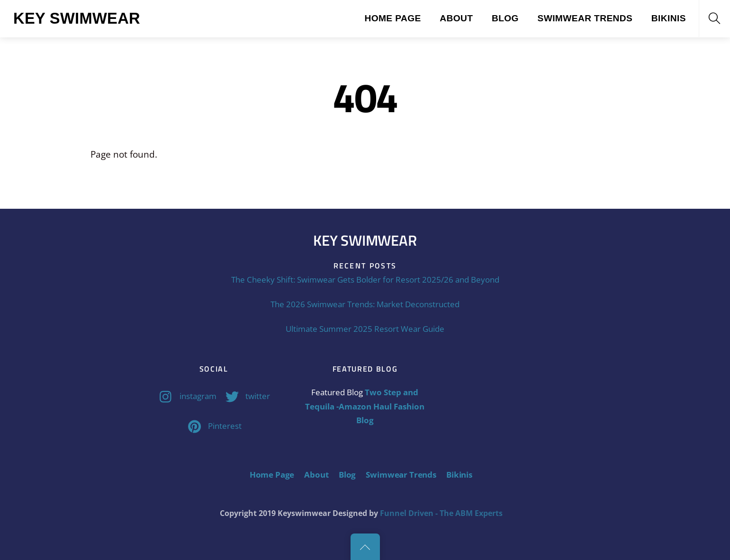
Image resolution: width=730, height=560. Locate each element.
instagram (186, 396)
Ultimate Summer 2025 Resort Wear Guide (365, 329)
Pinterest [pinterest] (212, 426)
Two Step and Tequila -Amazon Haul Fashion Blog (365, 406)
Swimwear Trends (585, 18)
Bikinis (669, 18)
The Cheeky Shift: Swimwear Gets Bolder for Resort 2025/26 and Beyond (365, 280)
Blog (505, 18)
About (456, 18)
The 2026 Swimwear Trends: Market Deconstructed (365, 304)
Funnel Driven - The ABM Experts (441, 513)
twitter (245, 396)
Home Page (392, 18)
